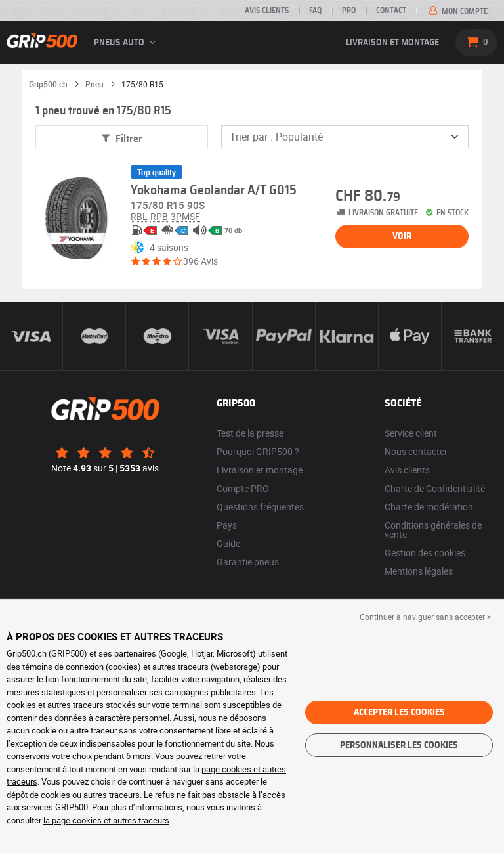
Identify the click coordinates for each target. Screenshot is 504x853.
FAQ (315, 11)
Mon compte (457, 11)
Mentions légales (419, 571)
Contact (391, 11)
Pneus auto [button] (127, 43)
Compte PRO (243, 488)
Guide (228, 543)
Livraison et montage (392, 43)
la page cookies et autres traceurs (106, 820)
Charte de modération (429, 507)
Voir (402, 236)
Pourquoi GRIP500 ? (258, 451)
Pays (227, 525)
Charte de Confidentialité (435, 488)
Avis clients (267, 11)
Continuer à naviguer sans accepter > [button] (425, 617)
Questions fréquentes (260, 507)
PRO (349, 11)
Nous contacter (416, 451)
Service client (411, 433)
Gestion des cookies (425, 553)
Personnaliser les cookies (399, 745)
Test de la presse (250, 433)
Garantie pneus (248, 562)
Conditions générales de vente (433, 530)
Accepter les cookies (399, 712)
